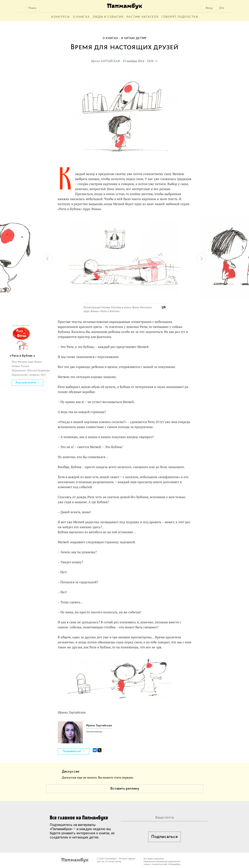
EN (222, 8)
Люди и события (108, 17)
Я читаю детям (134, 38)
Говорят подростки (180, 17)
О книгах (81, 17)
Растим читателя (143, 17)
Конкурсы (60, 17)
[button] (161, 221)
